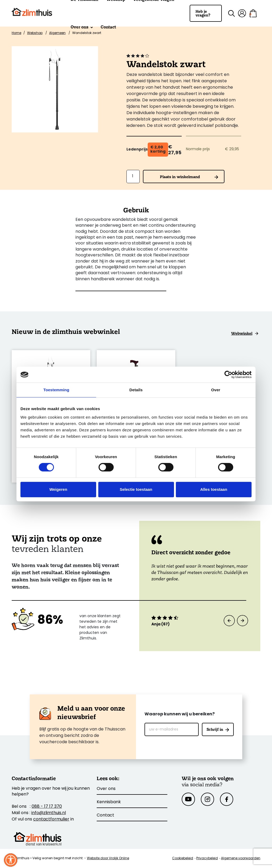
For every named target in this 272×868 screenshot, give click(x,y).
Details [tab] (136, 390)
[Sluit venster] (11, 860)
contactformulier (51, 819)
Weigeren (58, 489)
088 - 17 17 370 (47, 807)
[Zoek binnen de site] (228, 13)
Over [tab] (216, 390)
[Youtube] (188, 799)
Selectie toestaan (136, 489)
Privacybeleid (207, 858)
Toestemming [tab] (56, 390)
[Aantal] (133, 177)
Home (16, 33)
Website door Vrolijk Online (108, 858)
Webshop (35, 33)
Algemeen (57, 33)
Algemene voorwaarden (241, 858)
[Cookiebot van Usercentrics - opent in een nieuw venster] (228, 375)
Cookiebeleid (183, 858)
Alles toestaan (214, 489)
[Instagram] (207, 799)
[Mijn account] (242, 13)
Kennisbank (109, 802)
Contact (108, 27)
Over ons (82, 27)
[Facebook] (227, 799)
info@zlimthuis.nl (49, 813)
